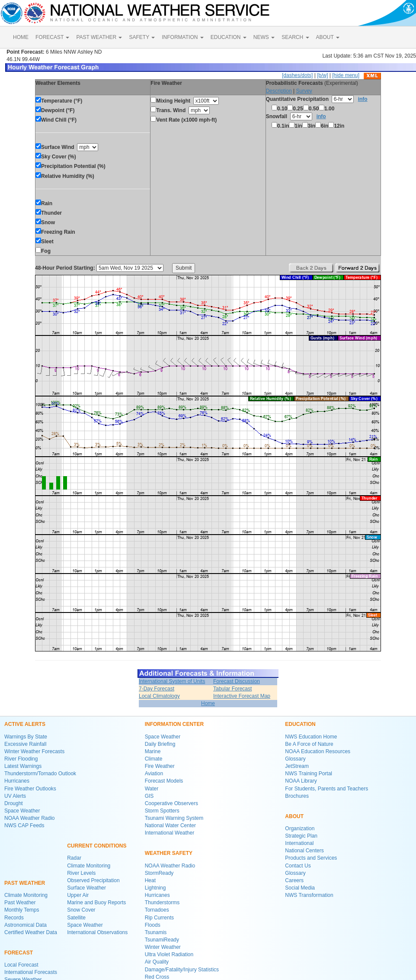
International (299, 843)
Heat (150, 880)
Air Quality (157, 962)
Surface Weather (86, 888)
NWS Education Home (311, 737)
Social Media (300, 888)
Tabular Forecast (232, 689)
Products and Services (311, 858)
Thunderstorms (162, 903)
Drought (14, 803)
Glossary (295, 759)
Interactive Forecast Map (242, 696)
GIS (149, 796)
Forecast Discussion (237, 681)
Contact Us (298, 866)
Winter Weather (163, 947)
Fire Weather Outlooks (30, 789)
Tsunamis (156, 932)
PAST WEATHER (99, 37)
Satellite (76, 918)
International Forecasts (31, 972)
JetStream (297, 766)
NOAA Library (301, 781)
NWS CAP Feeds (24, 825)
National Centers (304, 851)
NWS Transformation (309, 895)
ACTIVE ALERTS (25, 724)
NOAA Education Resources (318, 751)
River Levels (81, 873)
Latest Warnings (23, 766)
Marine (153, 751)
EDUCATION (229, 37)
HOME (21, 37)
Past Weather (20, 903)
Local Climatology (159, 696)
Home (208, 703)
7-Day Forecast (157, 689)
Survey (304, 91)
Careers (294, 880)
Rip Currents (159, 918)
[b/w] (322, 75)
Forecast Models (164, 781)
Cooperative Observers (171, 803)
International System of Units (172, 681)
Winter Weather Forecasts (34, 751)
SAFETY (142, 37)
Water (152, 789)
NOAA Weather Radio (30, 818)
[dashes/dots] (297, 75)
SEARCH (295, 37)
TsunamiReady (162, 940)
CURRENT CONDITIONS (97, 846)
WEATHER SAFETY (169, 853)
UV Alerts (15, 796)
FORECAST (52, 37)
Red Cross (157, 977)
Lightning (155, 888)
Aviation (154, 774)
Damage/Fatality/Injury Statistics (182, 970)
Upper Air (78, 895)
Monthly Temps (22, 910)
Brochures (297, 796)
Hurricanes (17, 781)
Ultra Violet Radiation (169, 954)
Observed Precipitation (93, 880)
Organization (300, 828)
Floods (153, 925)
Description (279, 91)
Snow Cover (81, 910)
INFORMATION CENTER (174, 724)
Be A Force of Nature (309, 744)
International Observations (97, 932)
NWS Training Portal (309, 774)
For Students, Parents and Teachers (326, 789)
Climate (154, 759)
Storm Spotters (162, 811)
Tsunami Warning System (174, 818)
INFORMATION (182, 37)
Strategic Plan (301, 836)
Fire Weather (160, 766)
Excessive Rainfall (25, 744)
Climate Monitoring (26, 895)
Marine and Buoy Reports (96, 903)
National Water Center (170, 825)
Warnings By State (26, 737)
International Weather (170, 833)
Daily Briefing (160, 744)
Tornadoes (157, 910)
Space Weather (22, 811)
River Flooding (21, 759)
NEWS (264, 37)
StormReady (159, 873)
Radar (74, 858)
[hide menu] (346, 75)
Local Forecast (21, 965)
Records (14, 918)
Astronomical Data (26, 925)
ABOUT (328, 37)
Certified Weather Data (31, 932)
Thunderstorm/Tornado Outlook (40, 774)
